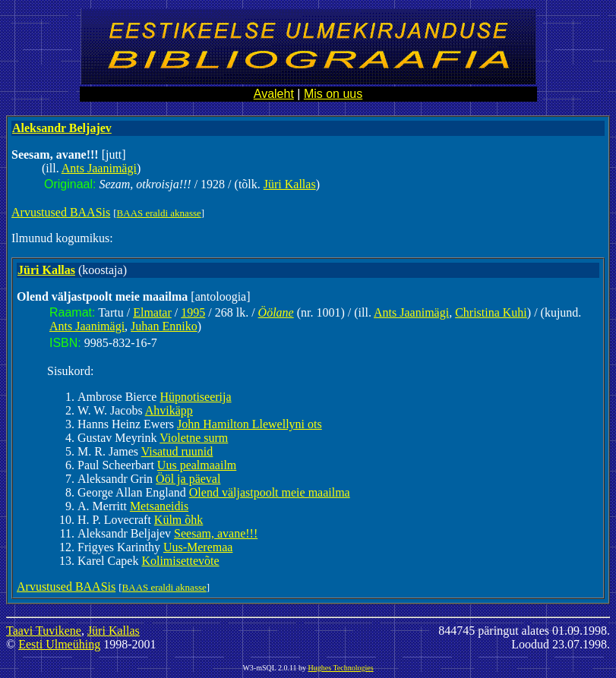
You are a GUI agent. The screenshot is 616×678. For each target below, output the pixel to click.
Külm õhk (178, 520)
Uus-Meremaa (198, 547)
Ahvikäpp (169, 410)
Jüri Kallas (290, 184)
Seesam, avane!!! (216, 533)
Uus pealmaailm (197, 465)
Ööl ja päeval (188, 479)
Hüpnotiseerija (195, 397)
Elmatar (152, 312)
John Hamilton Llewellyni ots (250, 424)
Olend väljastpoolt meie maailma (270, 492)
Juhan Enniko (164, 326)
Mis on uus (333, 94)
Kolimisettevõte (180, 561)
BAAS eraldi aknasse (159, 213)
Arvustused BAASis (61, 212)
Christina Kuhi (491, 312)
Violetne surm (194, 438)
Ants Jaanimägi (99, 168)
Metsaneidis (159, 506)
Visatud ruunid (177, 451)
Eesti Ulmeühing (59, 644)
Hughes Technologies (341, 668)
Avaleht (274, 94)
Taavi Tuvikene (44, 631)
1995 (193, 312)
